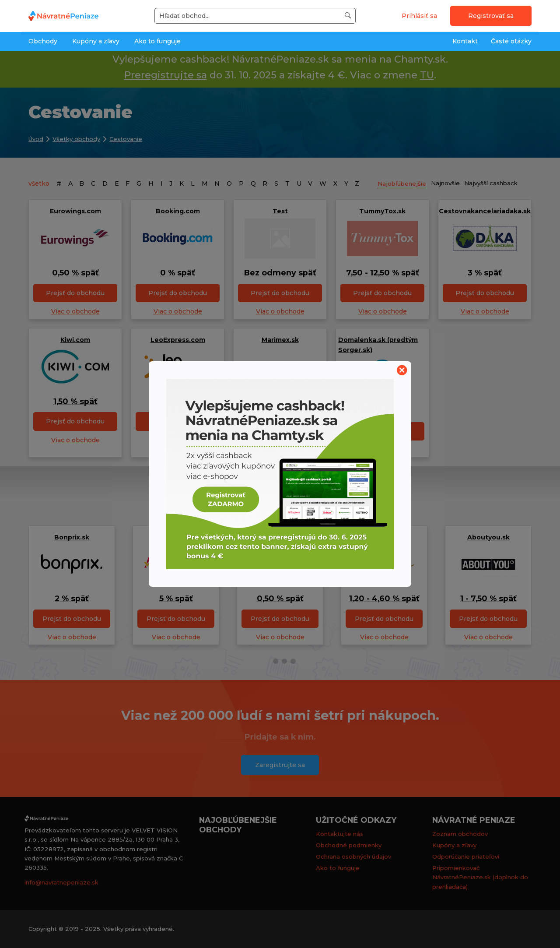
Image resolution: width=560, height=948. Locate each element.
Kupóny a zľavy (96, 41)
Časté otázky (511, 41)
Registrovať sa (491, 16)
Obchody (43, 41)
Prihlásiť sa (419, 16)
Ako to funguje (157, 41)
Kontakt (465, 41)
